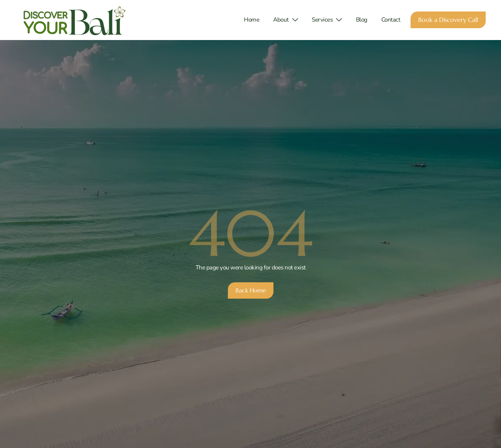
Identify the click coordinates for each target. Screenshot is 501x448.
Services (327, 20)
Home (252, 20)
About (285, 20)
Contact (391, 20)
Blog (362, 20)
